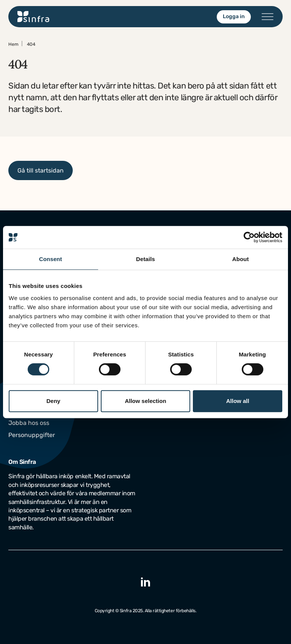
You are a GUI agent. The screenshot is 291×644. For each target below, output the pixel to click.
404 (31, 44)
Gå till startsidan (41, 170)
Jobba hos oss (29, 423)
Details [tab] (145, 259)
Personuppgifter (32, 435)
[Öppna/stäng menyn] (268, 17)
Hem (13, 44)
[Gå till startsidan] (34, 17)
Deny (53, 401)
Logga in (234, 16)
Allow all (238, 401)
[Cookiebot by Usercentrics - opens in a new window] (249, 237)
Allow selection (145, 401)
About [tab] (241, 259)
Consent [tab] (51, 259)
